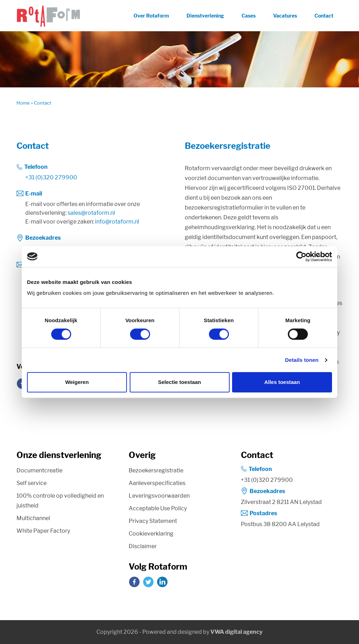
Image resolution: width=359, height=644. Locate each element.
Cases (249, 16)
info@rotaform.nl (117, 222)
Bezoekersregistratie (156, 470)
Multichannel (33, 518)
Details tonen (302, 360)
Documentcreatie (39, 470)
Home (23, 103)
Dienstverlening (205, 16)
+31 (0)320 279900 (51, 177)
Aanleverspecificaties (157, 483)
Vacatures (285, 16)
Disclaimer (143, 546)
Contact (324, 16)
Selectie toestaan (180, 382)
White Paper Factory (43, 531)
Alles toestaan (282, 382)
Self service (32, 483)
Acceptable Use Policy (158, 508)
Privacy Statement (153, 521)
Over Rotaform (151, 16)
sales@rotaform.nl (91, 213)
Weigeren (77, 382)
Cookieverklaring (151, 534)
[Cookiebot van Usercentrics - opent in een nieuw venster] (301, 257)
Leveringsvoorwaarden (159, 496)
